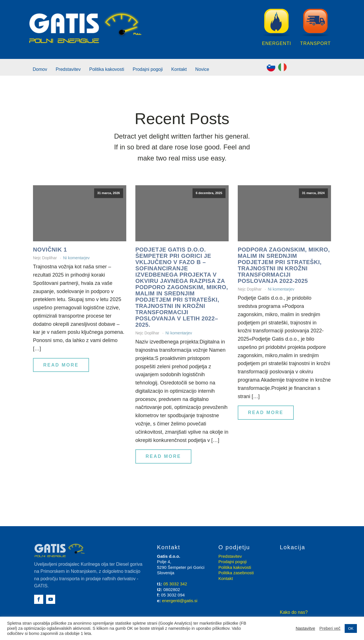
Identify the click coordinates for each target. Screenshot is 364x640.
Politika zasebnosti (236, 573)
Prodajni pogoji (148, 69)
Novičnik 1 (50, 250)
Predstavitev (68, 69)
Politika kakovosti (107, 69)
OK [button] (351, 628)
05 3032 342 (175, 584)
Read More (61, 365)
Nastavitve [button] (305, 628)
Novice (202, 69)
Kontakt (179, 69)
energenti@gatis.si (180, 601)
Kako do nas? (294, 612)
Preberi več (330, 628)
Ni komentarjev (76, 258)
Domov (40, 69)
